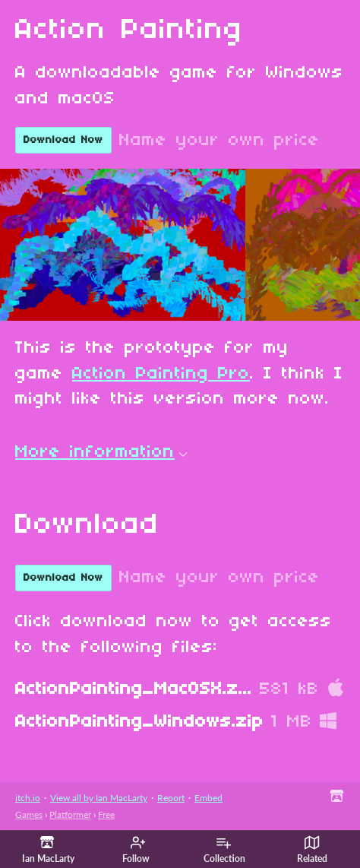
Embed (208, 798)
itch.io (28, 798)
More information (101, 452)
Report (171, 798)
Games (29, 814)
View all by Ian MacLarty (99, 798)
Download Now (63, 140)
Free (106, 814)
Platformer (70, 814)
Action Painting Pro (161, 374)
